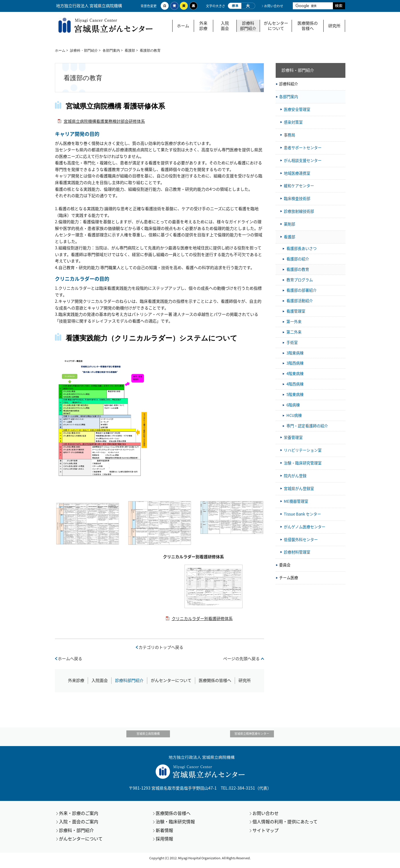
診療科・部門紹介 (84, 50)
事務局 (289, 135)
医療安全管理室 (297, 109)
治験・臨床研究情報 (175, 826)
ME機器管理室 (296, 501)
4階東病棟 (295, 373)
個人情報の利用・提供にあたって (285, 826)
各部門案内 (111, 50)
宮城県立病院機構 (160, 736)
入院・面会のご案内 (79, 826)
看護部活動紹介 (300, 301)
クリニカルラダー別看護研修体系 (202, 618)
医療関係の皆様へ (308, 26)
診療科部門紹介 (248, 26)
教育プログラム (300, 280)
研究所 (334, 26)
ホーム (183, 26)
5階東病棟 (295, 394)
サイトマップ (266, 835)
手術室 (292, 342)
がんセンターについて (276, 26)
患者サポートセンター (303, 148)
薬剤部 (289, 224)
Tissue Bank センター (302, 514)
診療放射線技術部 (299, 211)
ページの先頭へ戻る (241, 659)
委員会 (285, 565)
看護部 (130, 50)
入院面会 (225, 26)
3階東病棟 (295, 353)
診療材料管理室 (297, 552)
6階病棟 (293, 405)
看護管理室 (296, 311)
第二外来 (294, 332)
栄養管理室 (293, 437)
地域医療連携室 (297, 173)
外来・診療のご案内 (79, 817)
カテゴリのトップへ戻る (161, 647)
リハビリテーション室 (303, 450)
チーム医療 (289, 578)
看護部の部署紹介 (302, 290)
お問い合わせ (274, 6)
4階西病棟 (295, 384)
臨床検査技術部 (297, 198)
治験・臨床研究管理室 (303, 463)
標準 (235, 6)
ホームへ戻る (70, 659)
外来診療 (203, 26)
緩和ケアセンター (299, 186)
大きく (248, 6)
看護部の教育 (298, 269)
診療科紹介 (289, 84)
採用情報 (164, 843)
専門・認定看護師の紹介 (307, 426)
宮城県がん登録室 (299, 488)
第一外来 (294, 322)
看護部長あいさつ (302, 248)
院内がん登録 (295, 476)
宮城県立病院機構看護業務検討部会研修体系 (104, 121)
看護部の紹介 (298, 259)
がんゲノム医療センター (305, 527)
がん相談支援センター (303, 160)
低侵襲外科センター (301, 540)
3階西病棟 (295, 363)
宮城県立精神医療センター (240, 736)
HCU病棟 (294, 415)
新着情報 (164, 835)
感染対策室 (293, 122)
